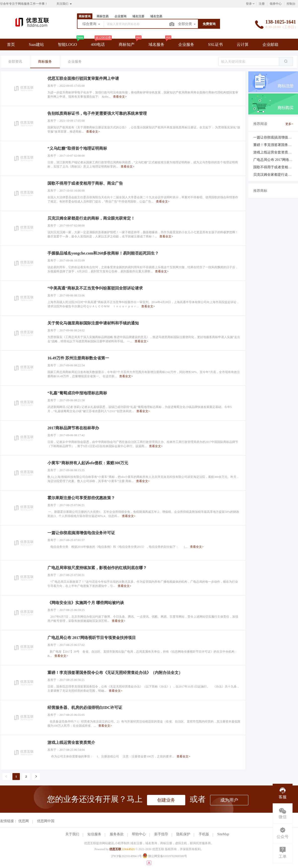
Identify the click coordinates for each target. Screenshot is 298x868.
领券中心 (276, 4)
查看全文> (120, 97)
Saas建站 (36, 44)
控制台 (291, 4)
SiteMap (223, 834)
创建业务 (166, 800)
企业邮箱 (270, 44)
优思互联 (115, 849)
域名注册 (138, 16)
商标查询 (85, 16)
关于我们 (72, 834)
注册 (262, 4)
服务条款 (117, 834)
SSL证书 (216, 44)
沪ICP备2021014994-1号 (127, 856)
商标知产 (127, 44)
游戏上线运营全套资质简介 (274, 152)
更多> (289, 124)
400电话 (98, 44)
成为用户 (229, 800)
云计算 (243, 44)
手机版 (204, 834)
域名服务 (156, 44)
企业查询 (120, 16)
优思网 (24, 821)
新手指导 (161, 834)
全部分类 (187, 24)
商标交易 (103, 16)
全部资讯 (15, 62)
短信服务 (94, 834)
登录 (249, 4)
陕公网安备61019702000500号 (165, 856)
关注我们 (64, 4)
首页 (11, 44)
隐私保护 (183, 834)
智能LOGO (67, 44)
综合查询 (92, 24)
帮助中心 (139, 834)
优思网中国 (46, 821)
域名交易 (156, 16)
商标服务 (45, 62)
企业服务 (186, 44)
